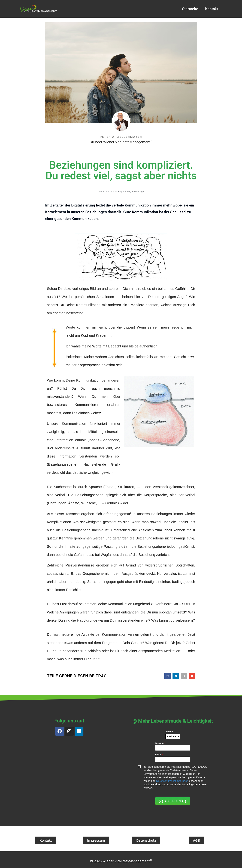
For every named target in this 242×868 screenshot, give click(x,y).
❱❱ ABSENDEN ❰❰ (173, 801)
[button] (168, 676)
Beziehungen (139, 192)
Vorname (160, 743)
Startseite (190, 9)
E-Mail (159, 755)
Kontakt (212, 9)
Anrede (169, 732)
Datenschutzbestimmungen (172, 781)
